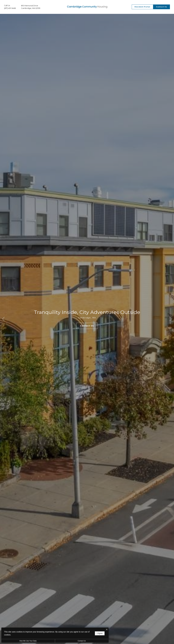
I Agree (88, 633)
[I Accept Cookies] (95, 630)
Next (171, 321)
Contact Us (73, 641)
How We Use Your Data (25, 641)
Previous (3, 321)
